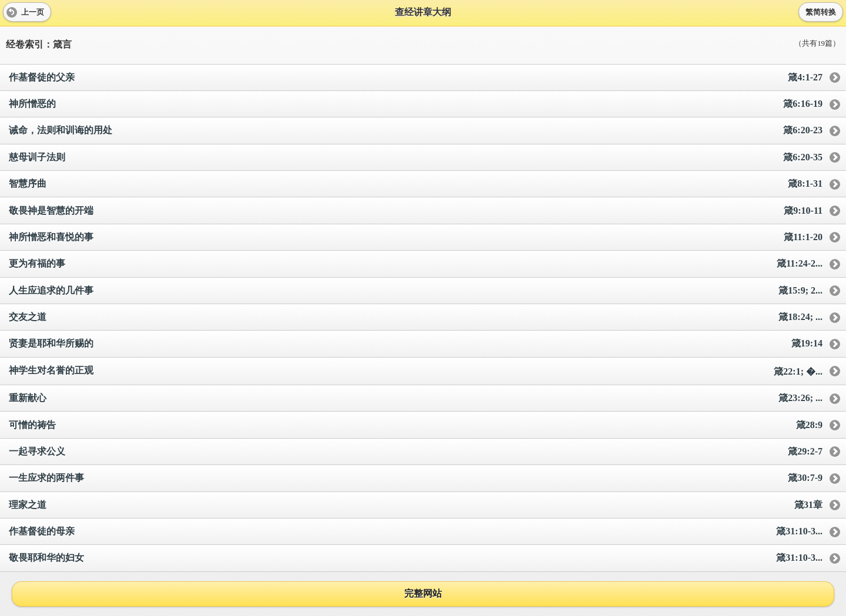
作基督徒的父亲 (416, 78)
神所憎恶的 (416, 104)
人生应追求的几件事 (416, 291)
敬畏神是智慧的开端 (416, 211)
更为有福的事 (416, 264)
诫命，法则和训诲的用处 (416, 131)
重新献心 (416, 398)
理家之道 (416, 505)
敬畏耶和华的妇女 (416, 558)
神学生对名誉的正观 (416, 371)
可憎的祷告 (416, 425)
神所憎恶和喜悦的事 (416, 238)
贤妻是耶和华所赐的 (416, 344)
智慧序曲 (416, 184)
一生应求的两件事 (416, 478)
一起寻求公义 (416, 452)
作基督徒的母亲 (416, 532)
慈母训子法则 (416, 158)
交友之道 (416, 317)
